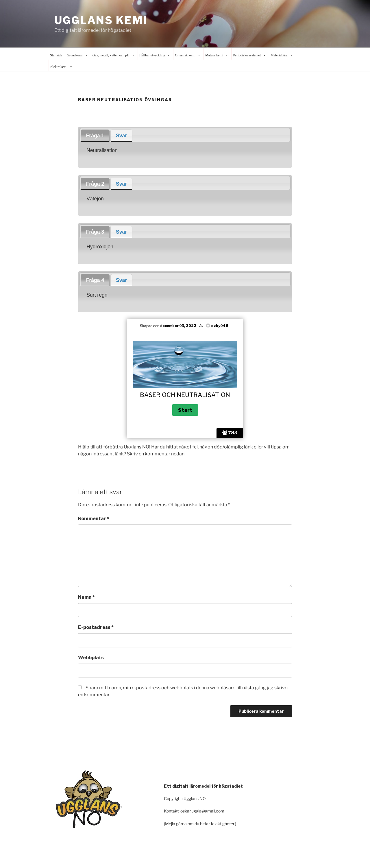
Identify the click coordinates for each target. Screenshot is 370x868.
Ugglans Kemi (101, 20)
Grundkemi (77, 55)
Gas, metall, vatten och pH (114, 55)
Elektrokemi (61, 67)
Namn (86, 597)
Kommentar (94, 519)
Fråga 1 (95, 136)
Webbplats (91, 658)
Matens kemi (217, 55)
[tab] (95, 136)
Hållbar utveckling (155, 55)
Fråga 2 (95, 184)
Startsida (56, 55)
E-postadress (96, 627)
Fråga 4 (95, 280)
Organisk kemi (188, 55)
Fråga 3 (95, 232)
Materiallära (282, 55)
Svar (121, 136)
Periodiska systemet (249, 55)
